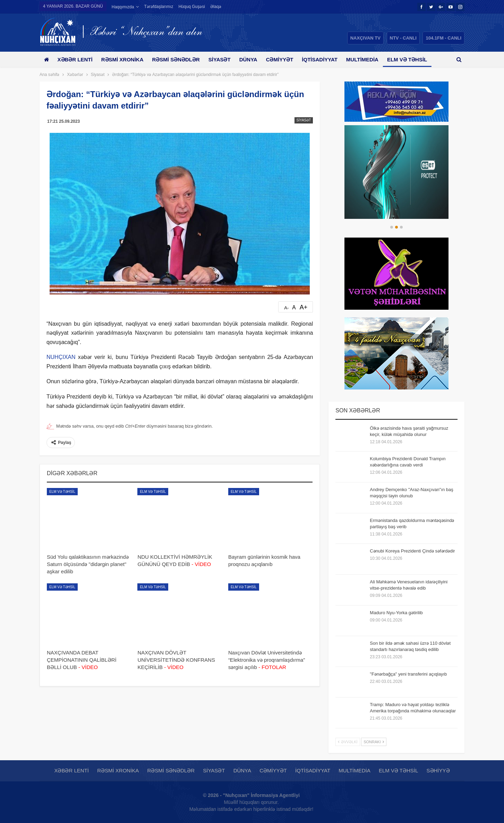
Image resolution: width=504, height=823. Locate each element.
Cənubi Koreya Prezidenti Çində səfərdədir (412, 551)
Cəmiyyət (287, 59)
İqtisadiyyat (329, 59)
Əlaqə (216, 7)
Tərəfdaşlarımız (159, 7)
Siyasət (224, 59)
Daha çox (412, 59)
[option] (396, 172)
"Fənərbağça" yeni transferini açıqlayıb (408, 674)
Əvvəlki (348, 742)
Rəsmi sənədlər (180, 59)
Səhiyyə (438, 770)
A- (286, 308)
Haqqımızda (123, 7)
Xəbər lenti (76, 59)
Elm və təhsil (62, 492)
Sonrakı (374, 742)
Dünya (255, 59)
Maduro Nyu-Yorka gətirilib (396, 613)
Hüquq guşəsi (191, 7)
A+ (304, 307)
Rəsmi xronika (125, 59)
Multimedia (372, 59)
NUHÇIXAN (61, 357)
